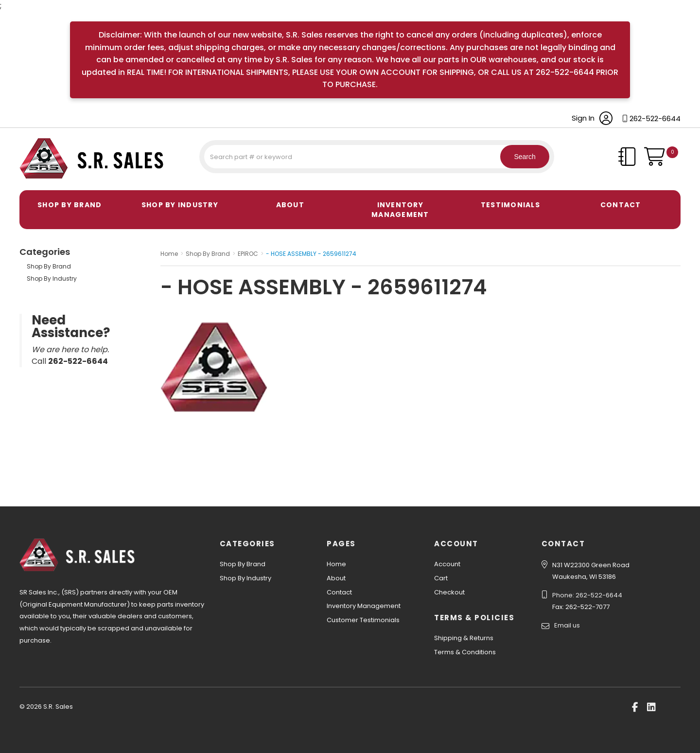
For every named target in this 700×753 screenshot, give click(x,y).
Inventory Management (400, 210)
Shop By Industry (180, 205)
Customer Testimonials (363, 620)
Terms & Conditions (465, 652)
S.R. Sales (36, 180)
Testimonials (510, 205)
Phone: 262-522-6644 (587, 595)
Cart (441, 578)
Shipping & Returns (464, 638)
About (290, 205)
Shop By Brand (70, 205)
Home (336, 564)
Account (447, 564)
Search (520, 157)
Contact (621, 205)
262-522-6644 (655, 118)
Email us (567, 625)
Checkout (449, 592)
